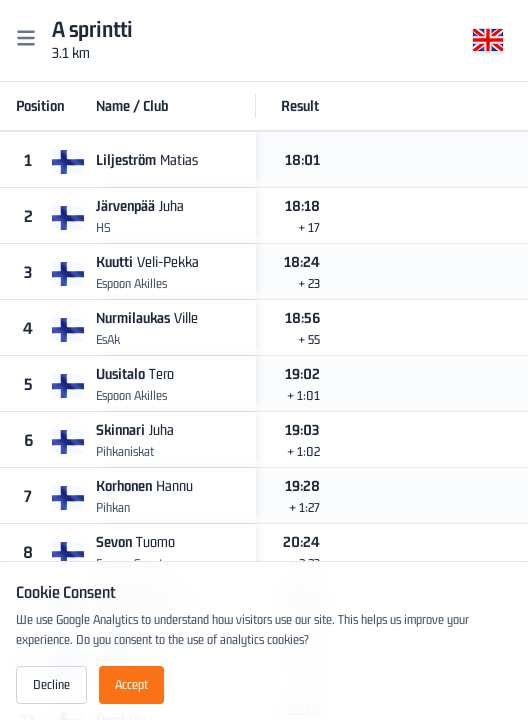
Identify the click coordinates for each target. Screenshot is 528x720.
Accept (131, 684)
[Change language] (488, 43)
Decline (51, 684)
